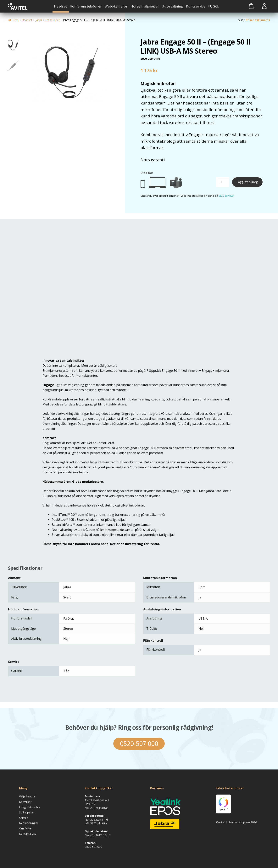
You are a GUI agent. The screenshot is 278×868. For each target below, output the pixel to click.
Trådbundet (52, 20)
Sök (216, 6)
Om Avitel (25, 828)
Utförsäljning (172, 6)
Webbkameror (116, 6)
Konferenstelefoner (86, 6)
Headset (61, 6)
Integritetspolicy (30, 807)
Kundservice (196, 6)
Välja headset (28, 796)
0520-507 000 (226, 196)
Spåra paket (27, 812)
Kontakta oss (28, 834)
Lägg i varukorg (247, 182)
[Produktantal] (223, 182)
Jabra (39, 20)
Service (24, 818)
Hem (16, 20)
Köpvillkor (25, 802)
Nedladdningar (29, 823)
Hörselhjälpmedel (145, 6)
